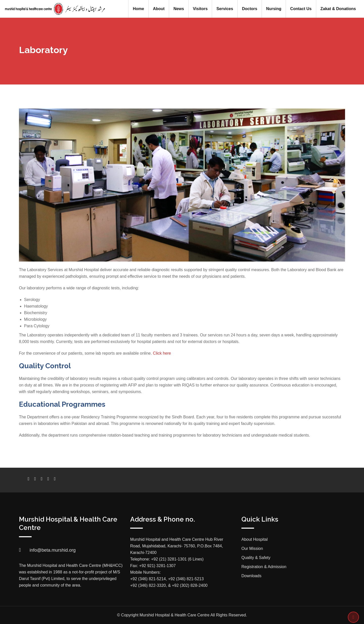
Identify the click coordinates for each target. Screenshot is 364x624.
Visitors (200, 9)
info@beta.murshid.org (53, 550)
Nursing (274, 9)
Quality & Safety (256, 558)
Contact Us (301, 9)
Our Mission (252, 548)
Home (138, 9)
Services (225, 9)
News (179, 9)
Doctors (249, 9)
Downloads (251, 576)
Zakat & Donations (338, 9)
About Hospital (255, 539)
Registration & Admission (264, 567)
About (159, 9)
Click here (162, 353)
